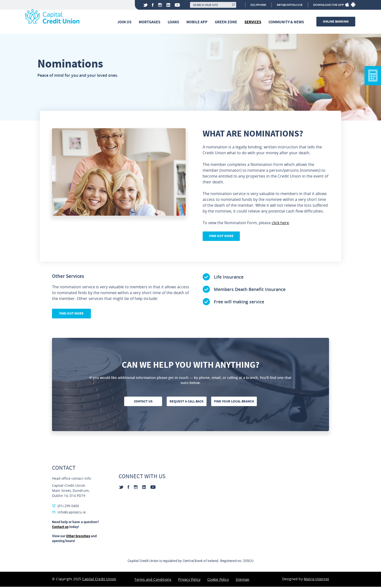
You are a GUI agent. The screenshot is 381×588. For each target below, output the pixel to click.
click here (280, 224)
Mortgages (150, 22)
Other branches (78, 537)
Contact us (143, 403)
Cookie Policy (218, 581)
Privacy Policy (189, 581)
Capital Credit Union (99, 580)
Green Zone (227, 22)
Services (254, 22)
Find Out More (222, 237)
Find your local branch (235, 403)
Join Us (125, 22)
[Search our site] (207, 5)
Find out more (71, 315)
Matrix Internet (316, 580)
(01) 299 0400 (253, 5)
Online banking (337, 22)
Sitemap (242, 581)
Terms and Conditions (153, 581)
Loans (174, 22)
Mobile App (198, 22)
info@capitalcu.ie (288, 5)
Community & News (287, 22)
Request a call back (187, 403)
